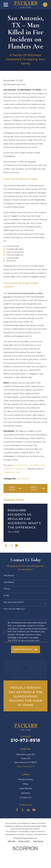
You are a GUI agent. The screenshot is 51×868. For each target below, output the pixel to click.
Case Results (26, 788)
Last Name (9, 582)
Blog (26, 784)
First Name (9, 576)
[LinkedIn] (28, 810)
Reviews (26, 793)
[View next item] (17, 545)
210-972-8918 (26, 740)
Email (6, 596)
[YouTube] (34, 810)
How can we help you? (14, 609)
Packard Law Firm (12, 472)
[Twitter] (23, 810)
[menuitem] (12, 841)
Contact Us (26, 797)
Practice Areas (26, 779)
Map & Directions (26, 766)
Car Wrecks (23, 479)
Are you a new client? (14, 602)
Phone (7, 589)
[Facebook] (17, 810)
